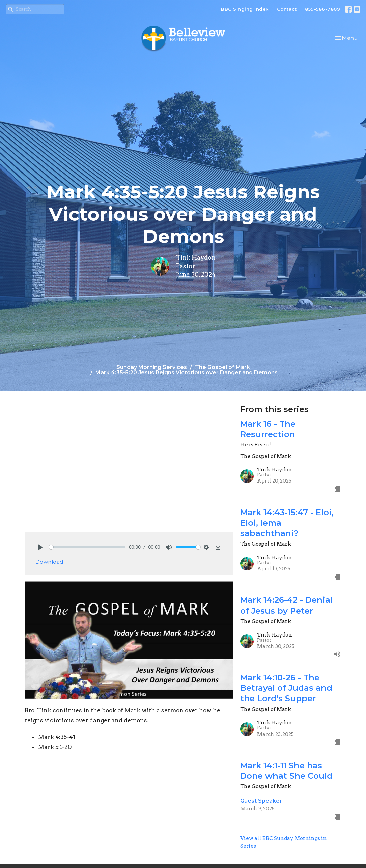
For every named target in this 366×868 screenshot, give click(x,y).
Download (49, 562)
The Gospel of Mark (222, 367)
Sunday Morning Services (152, 367)
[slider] (87, 547)
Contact (287, 9)
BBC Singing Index (245, 9)
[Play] (40, 547)
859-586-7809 (322, 9)
